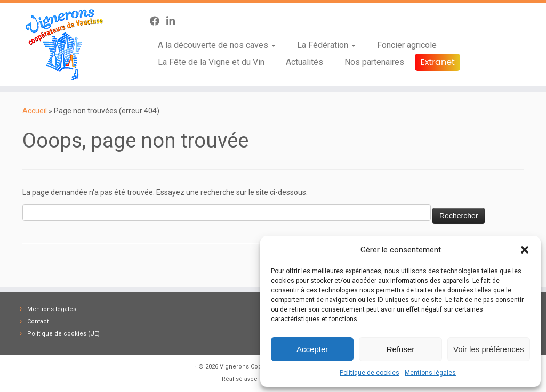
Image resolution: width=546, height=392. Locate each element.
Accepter (312, 349)
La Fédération (326, 45)
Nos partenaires (374, 62)
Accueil (35, 111)
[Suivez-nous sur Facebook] (158, 21)
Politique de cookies (370, 373)
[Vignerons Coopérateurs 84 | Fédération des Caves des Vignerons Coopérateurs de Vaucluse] (64, 44)
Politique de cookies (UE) (63, 334)
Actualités (304, 62)
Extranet (437, 62)
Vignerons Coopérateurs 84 (258, 367)
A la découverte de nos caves (217, 45)
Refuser (401, 349)
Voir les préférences (489, 349)
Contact (38, 321)
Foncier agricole (407, 45)
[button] (525, 250)
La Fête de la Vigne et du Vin (211, 62)
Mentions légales (430, 373)
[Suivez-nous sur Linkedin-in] (174, 21)
